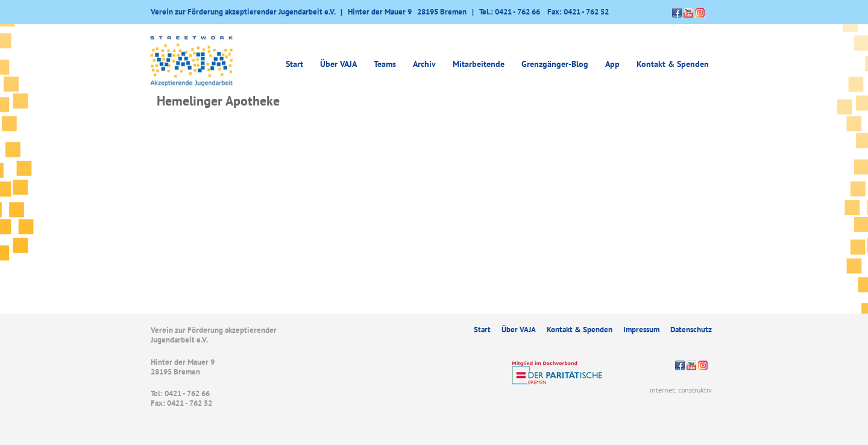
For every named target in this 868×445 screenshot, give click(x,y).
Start (294, 64)
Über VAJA (338, 64)
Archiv (424, 64)
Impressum (641, 330)
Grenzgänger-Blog (555, 64)
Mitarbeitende (479, 64)
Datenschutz (691, 330)
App (612, 64)
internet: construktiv (681, 390)
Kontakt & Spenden (673, 64)
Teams (385, 64)
